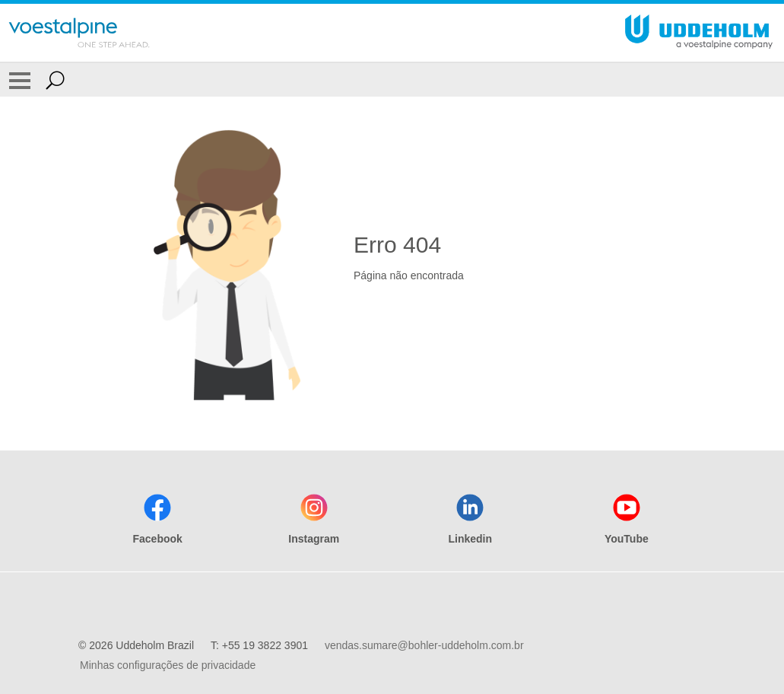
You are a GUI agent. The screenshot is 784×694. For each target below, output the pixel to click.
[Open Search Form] (55, 80)
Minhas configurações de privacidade (168, 665)
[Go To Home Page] (79, 33)
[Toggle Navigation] (20, 80)
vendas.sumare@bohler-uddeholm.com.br (424, 645)
